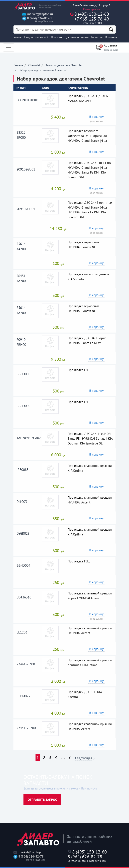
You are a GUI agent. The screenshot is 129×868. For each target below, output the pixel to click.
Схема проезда (92, 9)
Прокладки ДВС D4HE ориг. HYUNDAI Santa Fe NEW (87, 340)
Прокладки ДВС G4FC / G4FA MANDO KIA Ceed (88, 98)
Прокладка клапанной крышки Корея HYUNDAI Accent (90, 596)
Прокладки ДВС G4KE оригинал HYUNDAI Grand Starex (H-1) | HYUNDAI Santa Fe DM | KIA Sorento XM (90, 210)
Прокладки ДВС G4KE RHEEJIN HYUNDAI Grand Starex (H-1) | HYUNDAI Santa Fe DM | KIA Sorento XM (89, 170)
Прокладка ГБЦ (79, 370)
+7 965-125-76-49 (92, 21)
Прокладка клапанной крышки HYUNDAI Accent (90, 500)
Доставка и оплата (77, 37)
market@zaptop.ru (38, 14)
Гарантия (97, 37)
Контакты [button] (111, 37)
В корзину (96, 117)
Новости (56, 37)
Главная (17, 37)
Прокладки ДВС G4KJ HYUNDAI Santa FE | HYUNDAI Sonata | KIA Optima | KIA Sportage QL (90, 438)
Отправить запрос (42, 800)
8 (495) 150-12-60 (92, 14)
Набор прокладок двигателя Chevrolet (43, 70)
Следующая (84, 758)
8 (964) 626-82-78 (37, 20)
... (63, 757)
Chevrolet (34, 65)
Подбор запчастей (36, 37)
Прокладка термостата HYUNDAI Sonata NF (84, 245)
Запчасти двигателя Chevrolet (64, 65)
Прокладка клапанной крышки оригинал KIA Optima (90, 662)
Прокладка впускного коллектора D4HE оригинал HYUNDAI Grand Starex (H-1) (87, 136)
